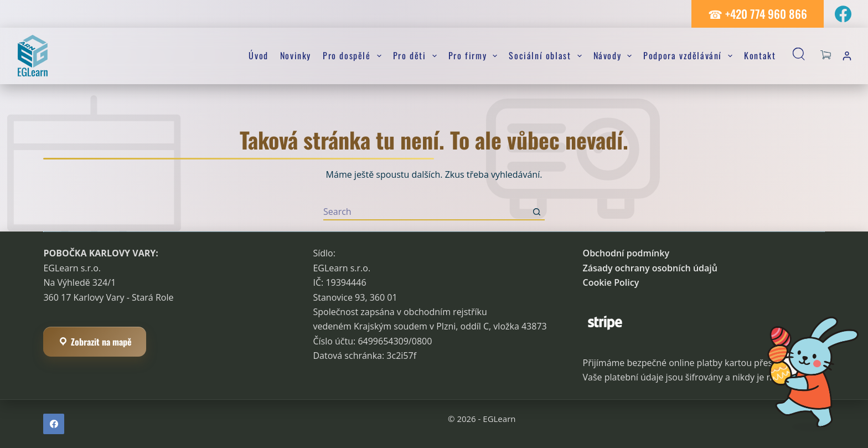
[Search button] (536, 212)
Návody (615, 55)
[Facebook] (843, 14)
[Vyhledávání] (801, 56)
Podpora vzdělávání (690, 55)
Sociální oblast (547, 55)
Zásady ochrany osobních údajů (650, 268)
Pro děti (417, 55)
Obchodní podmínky (626, 253)
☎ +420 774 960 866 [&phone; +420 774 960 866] (758, 14)
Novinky (296, 55)
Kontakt (760, 55)
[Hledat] (426, 212)
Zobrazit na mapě (95, 342)
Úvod (258, 55)
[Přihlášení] (847, 56)
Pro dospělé (354, 55)
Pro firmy (475, 55)
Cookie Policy (611, 282)
